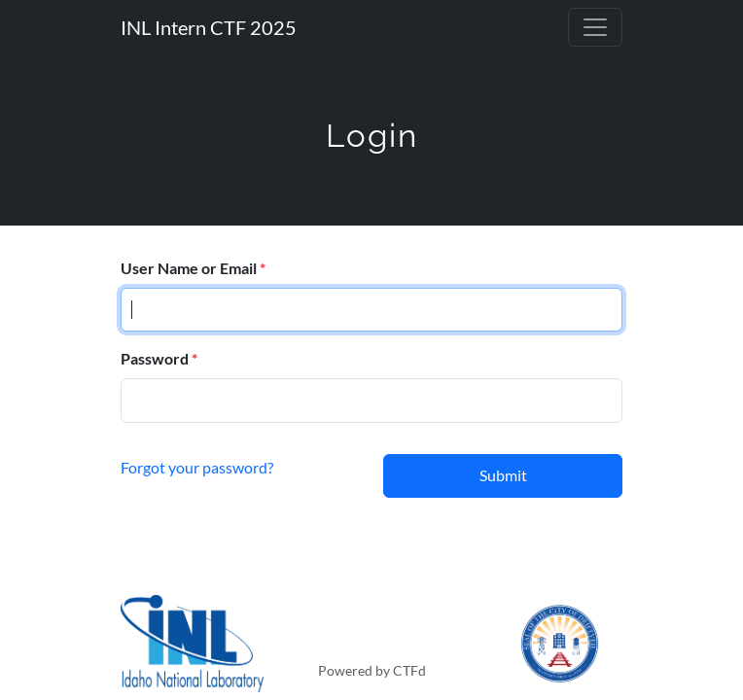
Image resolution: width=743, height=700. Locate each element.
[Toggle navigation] (595, 27)
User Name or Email (189, 268)
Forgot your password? (197, 466)
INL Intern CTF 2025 (209, 27)
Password (155, 358)
